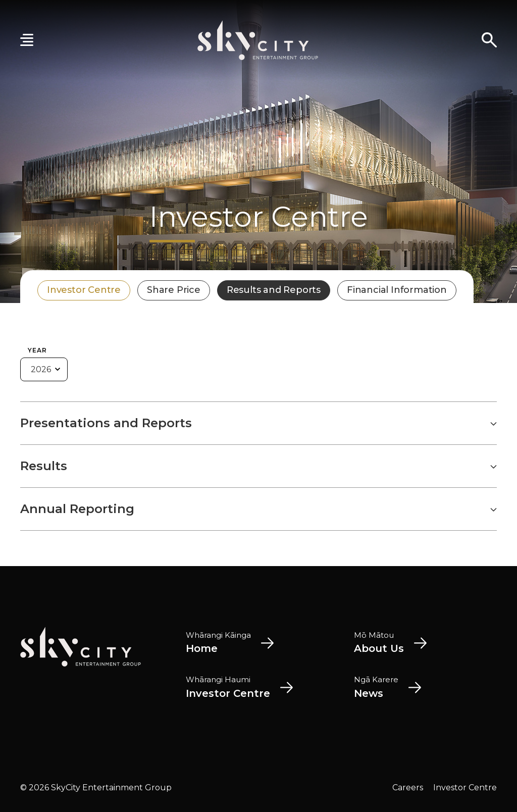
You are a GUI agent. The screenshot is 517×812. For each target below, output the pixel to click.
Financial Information (397, 290)
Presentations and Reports (258, 423)
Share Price (174, 290)
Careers (408, 788)
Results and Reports (274, 290)
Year (37, 350)
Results (258, 466)
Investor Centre (84, 290)
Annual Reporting (258, 509)
